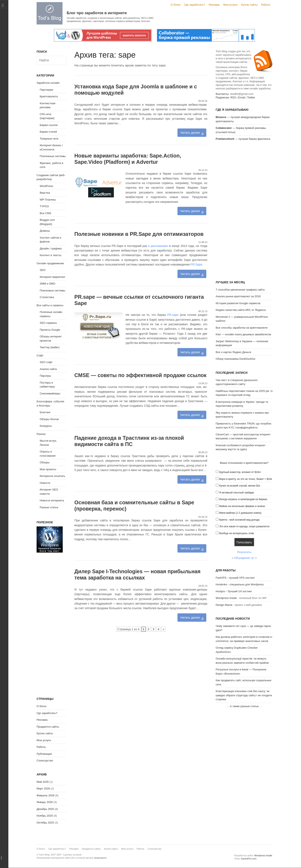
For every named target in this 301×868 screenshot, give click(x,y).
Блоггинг (45, 412)
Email (242, 97)
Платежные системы (53, 156)
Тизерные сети (49, 139)
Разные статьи (49, 507)
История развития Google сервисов (238, 303)
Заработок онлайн (48, 83)
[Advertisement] (244, 211)
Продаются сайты (48, 727)
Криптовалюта (49, 96)
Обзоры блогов (49, 419)
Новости (45, 483)
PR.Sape (196, 264)
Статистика (47, 297)
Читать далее (190, 133)
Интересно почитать (52, 476)
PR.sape (173, 315)
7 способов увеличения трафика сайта (240, 290)
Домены (45, 231)
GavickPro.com (249, 859)
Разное (41, 434)
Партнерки (46, 90)
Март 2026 (43, 789)
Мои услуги (230, 5)
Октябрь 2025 (45, 823)
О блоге (175, 5)
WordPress (46, 186)
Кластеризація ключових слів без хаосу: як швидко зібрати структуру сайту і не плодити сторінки (244, 695)
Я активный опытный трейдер (236, 493)
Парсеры (45, 376)
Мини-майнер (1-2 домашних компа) (240, 513)
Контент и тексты (50, 255)
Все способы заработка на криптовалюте (242, 328)
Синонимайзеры (50, 393)
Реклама (214, 5)
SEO (43, 270)
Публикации (44, 754)
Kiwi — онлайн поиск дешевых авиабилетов (243, 334)
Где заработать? (195, 5)
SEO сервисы (48, 323)
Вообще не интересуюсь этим (236, 533)
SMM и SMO (47, 284)
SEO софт (46, 362)
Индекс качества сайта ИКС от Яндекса (241, 310)
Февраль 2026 (45, 795)
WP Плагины (48, 200)
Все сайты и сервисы (50, 305)
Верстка (45, 193)
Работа (266, 5)
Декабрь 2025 (45, 809)
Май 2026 (43, 782)
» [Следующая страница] (163, 629)
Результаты (244, 552)
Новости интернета (52, 500)
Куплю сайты (249, 5)
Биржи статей (48, 132)
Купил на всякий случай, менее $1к (240, 486)
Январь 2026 (45, 802)
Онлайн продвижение (50, 263)
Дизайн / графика (51, 248)
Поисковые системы (52, 290)
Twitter (251, 97)
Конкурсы (46, 426)
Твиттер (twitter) (50, 347)
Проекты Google (50, 330)
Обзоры (45, 462)
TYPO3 (44, 206)
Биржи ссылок (49, 125)
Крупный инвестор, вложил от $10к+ (240, 472)
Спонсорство (45, 761)
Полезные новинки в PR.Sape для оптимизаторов (139, 234)
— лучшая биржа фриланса (243, 139)
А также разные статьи (244, 706)
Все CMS (45, 213)
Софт (40, 355)
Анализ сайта (48, 369)
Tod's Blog (50, 13)
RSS (233, 97)
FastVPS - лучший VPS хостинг (235, 578)
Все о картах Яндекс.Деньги (233, 352)
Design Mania (224, 605)
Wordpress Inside (226, 598)
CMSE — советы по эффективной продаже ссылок (140, 375)
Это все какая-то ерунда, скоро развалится (244, 526)
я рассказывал (158, 246)
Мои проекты (48, 469)
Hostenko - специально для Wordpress (240, 584)
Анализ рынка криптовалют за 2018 (238, 296)
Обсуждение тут (244, 558)
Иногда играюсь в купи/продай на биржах (243, 499)
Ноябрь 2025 (45, 816)
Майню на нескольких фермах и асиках (242, 506)
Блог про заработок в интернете (97, 13)
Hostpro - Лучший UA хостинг (234, 591)
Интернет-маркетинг (52, 277)
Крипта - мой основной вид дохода (239, 520)
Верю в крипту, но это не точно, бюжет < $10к (246, 479)
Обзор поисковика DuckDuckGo (236, 359)
